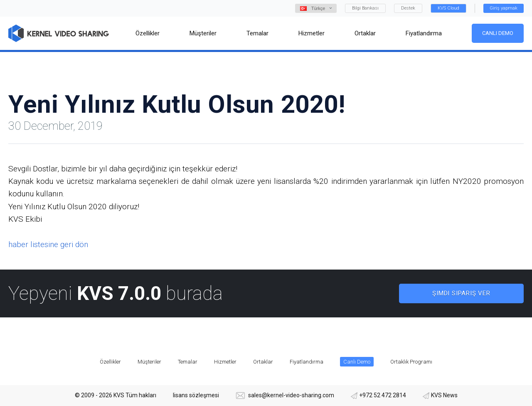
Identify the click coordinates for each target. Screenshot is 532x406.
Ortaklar (263, 362)
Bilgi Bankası (365, 8)
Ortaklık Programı (411, 362)
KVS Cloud (448, 8)
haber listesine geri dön (48, 244)
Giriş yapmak (504, 8)
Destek (408, 8)
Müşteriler (149, 362)
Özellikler (110, 362)
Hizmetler (225, 362)
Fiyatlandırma (307, 362)
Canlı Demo (498, 33)
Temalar (188, 362)
